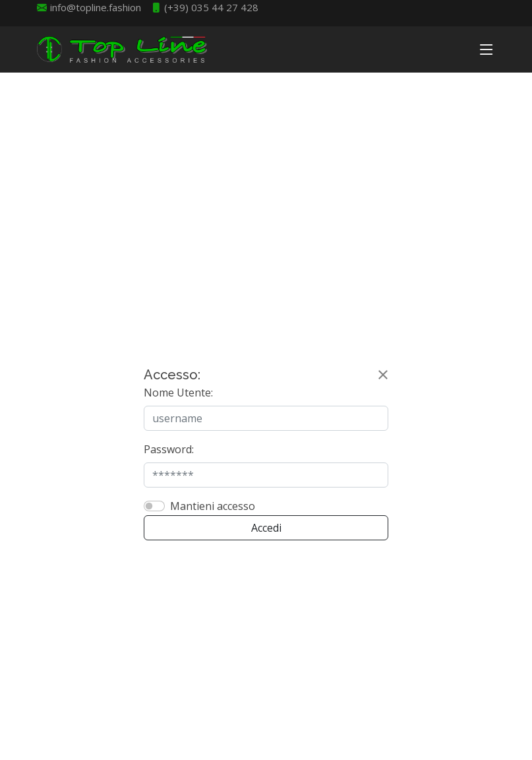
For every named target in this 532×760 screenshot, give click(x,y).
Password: (169, 449)
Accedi (266, 528)
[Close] (383, 375)
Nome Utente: (178, 393)
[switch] (154, 506)
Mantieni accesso (213, 506)
